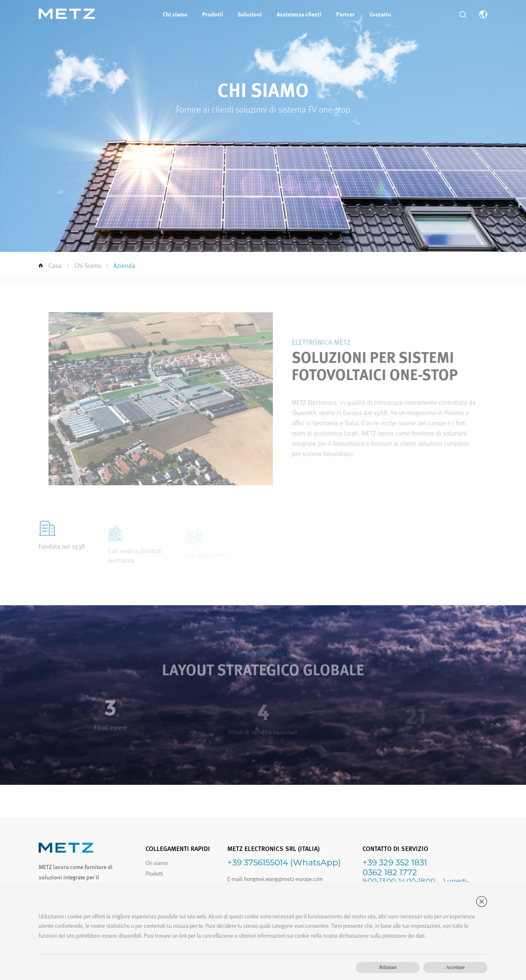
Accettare (455, 967)
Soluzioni (250, 14)
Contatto (380, 14)
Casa (50, 266)
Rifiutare (388, 967)
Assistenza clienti (299, 14)
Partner (345, 14)
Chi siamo (175, 14)
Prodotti (213, 14)
